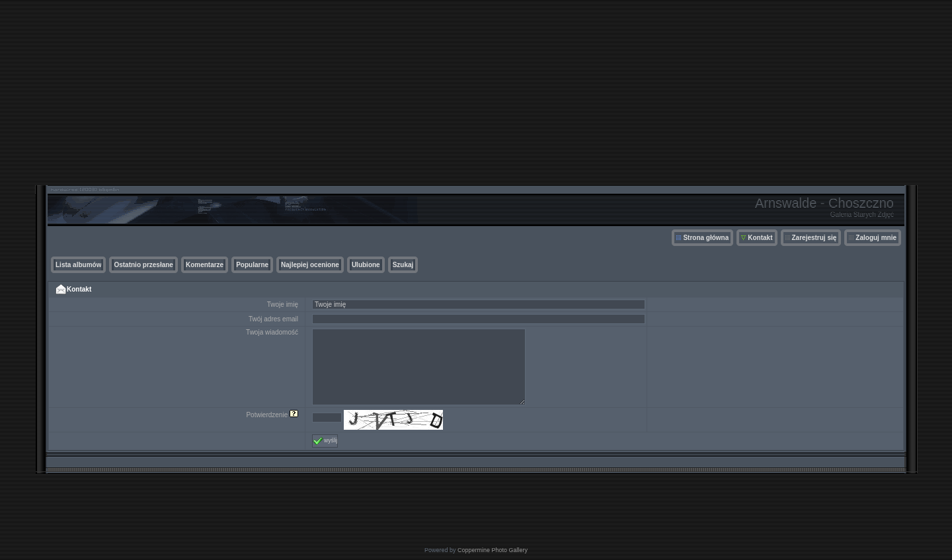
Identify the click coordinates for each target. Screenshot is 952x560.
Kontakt (760, 238)
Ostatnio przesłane (143, 265)
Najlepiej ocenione (310, 265)
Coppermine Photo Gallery (493, 550)
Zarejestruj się (814, 238)
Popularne (252, 265)
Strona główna (706, 238)
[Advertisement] (476, 93)
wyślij (325, 441)
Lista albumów (78, 265)
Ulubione (366, 265)
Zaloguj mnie (876, 238)
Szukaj (403, 265)
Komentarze (205, 265)
